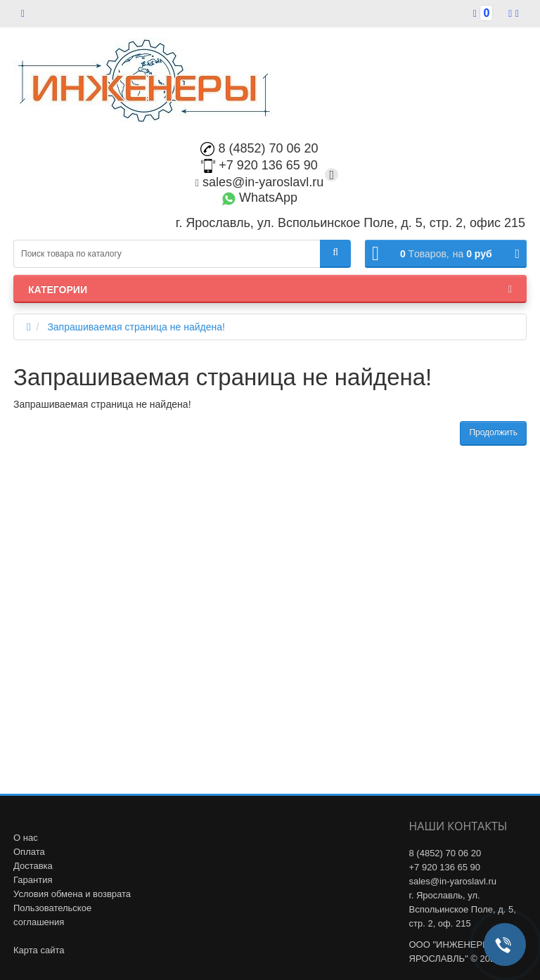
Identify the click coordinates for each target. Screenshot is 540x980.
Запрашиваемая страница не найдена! (136, 327)
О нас (26, 838)
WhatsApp (259, 198)
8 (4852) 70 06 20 (259, 148)
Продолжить (493, 432)
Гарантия (33, 880)
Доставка (33, 866)
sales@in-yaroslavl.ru (259, 182)
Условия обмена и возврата (72, 894)
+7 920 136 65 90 (259, 165)
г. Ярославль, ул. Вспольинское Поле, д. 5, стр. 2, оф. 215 (463, 909)
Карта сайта (39, 950)
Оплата (29, 852)
